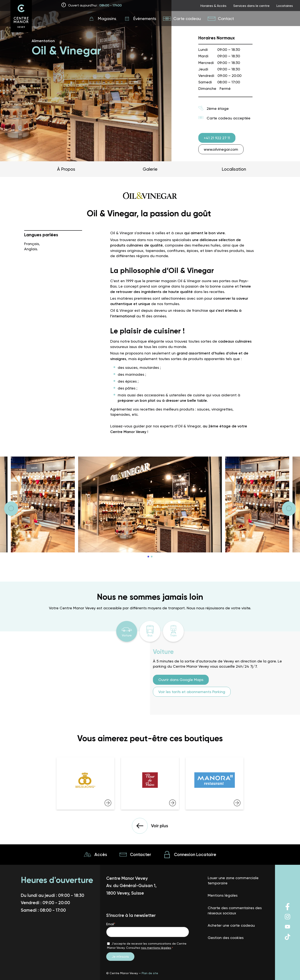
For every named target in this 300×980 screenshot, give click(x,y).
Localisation (234, 169)
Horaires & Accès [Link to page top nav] (213, 6)
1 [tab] (148, 557)
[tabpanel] (150, 504)
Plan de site (150, 973)
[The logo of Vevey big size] (21, 17)
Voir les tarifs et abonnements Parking (192, 692)
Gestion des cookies (226, 938)
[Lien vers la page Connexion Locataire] (190, 855)
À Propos (66, 169)
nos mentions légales (156, 948)
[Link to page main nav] (102, 19)
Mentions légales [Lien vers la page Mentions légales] (223, 895)
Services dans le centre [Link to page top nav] (251, 6)
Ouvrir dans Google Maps (181, 680)
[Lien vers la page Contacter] (135, 855)
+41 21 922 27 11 (217, 138)
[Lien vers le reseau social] (287, 910)
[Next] (11, 509)
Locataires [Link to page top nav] (285, 6)
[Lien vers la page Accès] (96, 855)
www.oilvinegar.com (221, 149)
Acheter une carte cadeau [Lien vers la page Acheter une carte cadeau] (231, 925)
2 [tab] (152, 557)
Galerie (150, 169)
